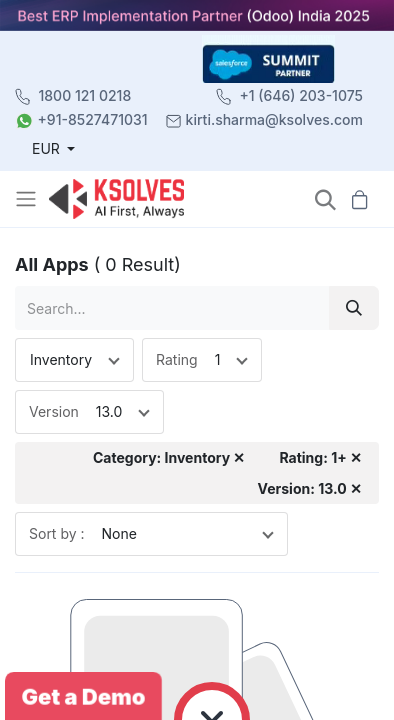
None (119, 533)
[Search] (354, 307)
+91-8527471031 (93, 119)
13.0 (109, 411)
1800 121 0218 (85, 95)
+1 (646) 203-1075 (301, 95)
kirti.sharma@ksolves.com (274, 119)
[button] (325, 199)
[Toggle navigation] (28, 199)
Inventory (61, 359)
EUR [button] (48, 148)
